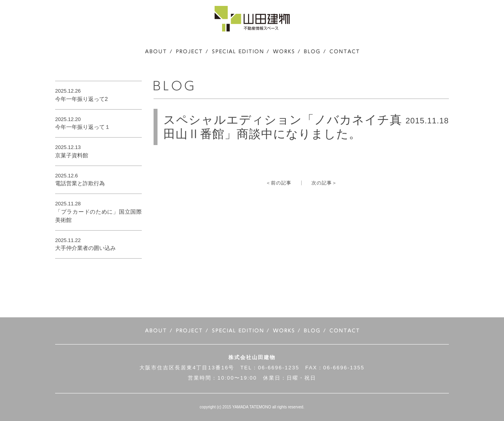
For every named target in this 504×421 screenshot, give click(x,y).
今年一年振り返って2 (82, 99)
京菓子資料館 (72, 155)
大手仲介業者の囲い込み (85, 248)
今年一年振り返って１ (83, 127)
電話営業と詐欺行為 (80, 183)
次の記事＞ (324, 183)
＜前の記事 (279, 183)
